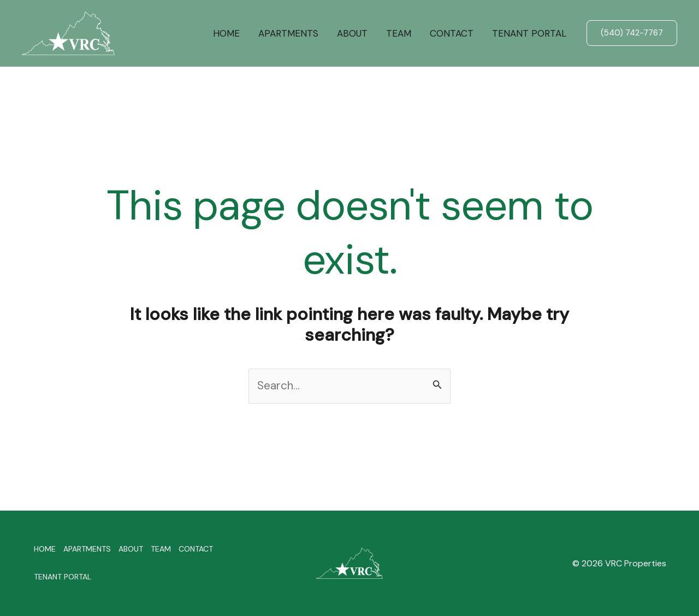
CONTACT (452, 33)
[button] (632, 33)
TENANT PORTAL (529, 33)
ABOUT (352, 33)
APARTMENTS (288, 33)
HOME (226, 33)
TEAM (399, 33)
